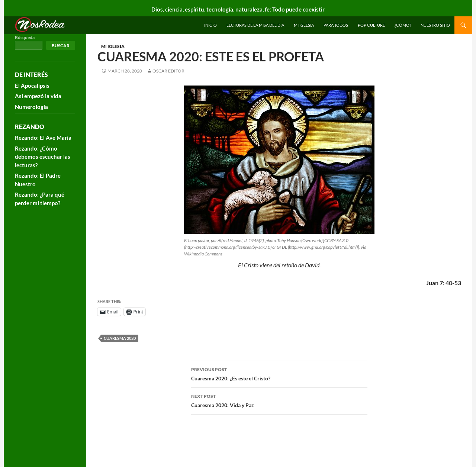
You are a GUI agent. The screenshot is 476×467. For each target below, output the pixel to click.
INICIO (210, 25)
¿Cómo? (403, 25)
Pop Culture (371, 25)
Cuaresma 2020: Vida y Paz (279, 400)
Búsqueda (25, 37)
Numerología (31, 107)
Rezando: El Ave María (43, 138)
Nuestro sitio (435, 25)
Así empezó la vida (38, 96)
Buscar (61, 46)
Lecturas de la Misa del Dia (255, 25)
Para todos (336, 25)
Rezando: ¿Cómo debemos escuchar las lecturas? (43, 157)
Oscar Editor (168, 71)
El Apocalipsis (32, 86)
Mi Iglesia (304, 25)
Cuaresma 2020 (120, 338)
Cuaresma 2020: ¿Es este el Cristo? (279, 373)
